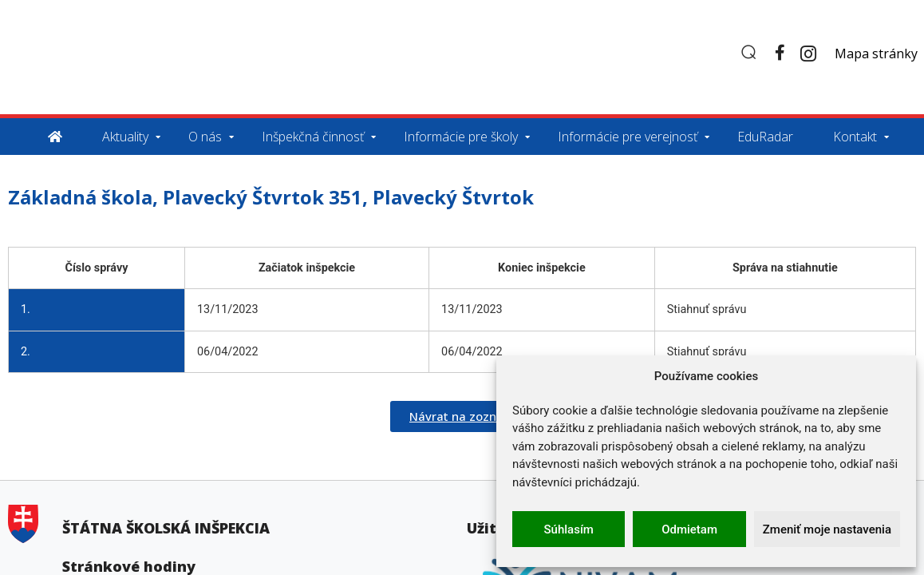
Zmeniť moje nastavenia (827, 529)
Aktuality (125, 137)
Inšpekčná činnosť (313, 137)
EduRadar (765, 137)
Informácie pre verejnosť (628, 137)
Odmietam (689, 529)
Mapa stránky (876, 54)
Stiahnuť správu (707, 309)
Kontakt (855, 137)
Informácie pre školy (461, 137)
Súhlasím (569, 529)
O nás (205, 137)
